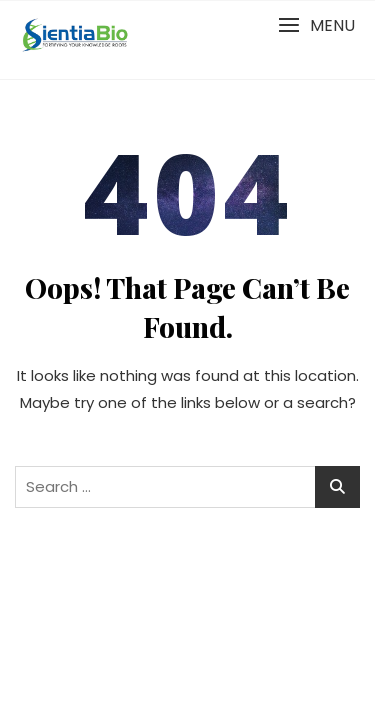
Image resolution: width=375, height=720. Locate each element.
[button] (316, 25)
